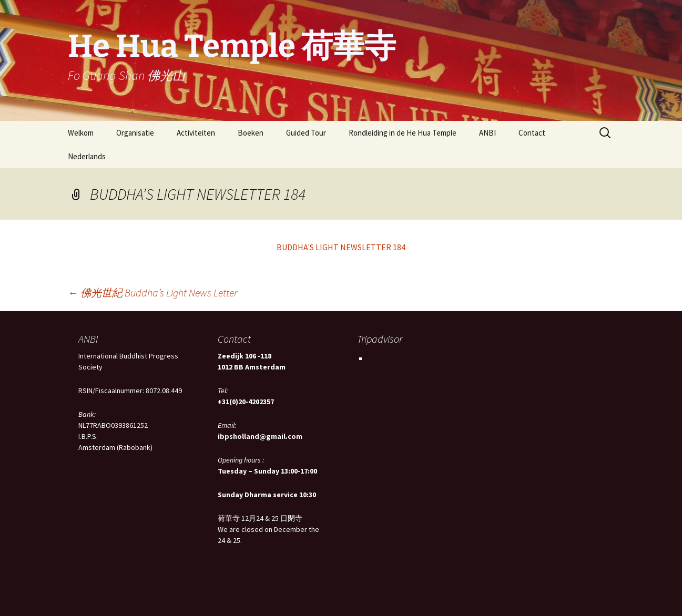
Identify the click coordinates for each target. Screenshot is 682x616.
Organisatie (135, 133)
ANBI (487, 133)
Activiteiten (196, 133)
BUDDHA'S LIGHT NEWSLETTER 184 (341, 247)
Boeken (251, 133)
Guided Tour (306, 133)
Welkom (81, 133)
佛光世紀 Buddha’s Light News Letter (152, 292)
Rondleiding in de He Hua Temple (403, 133)
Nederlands (87, 156)
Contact (532, 133)
